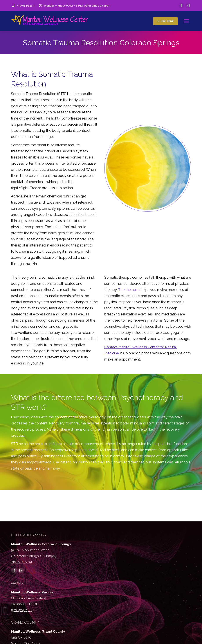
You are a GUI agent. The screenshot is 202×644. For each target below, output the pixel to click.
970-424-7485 (22, 610)
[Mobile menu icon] (187, 21)
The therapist (129, 290)
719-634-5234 (23, 6)
